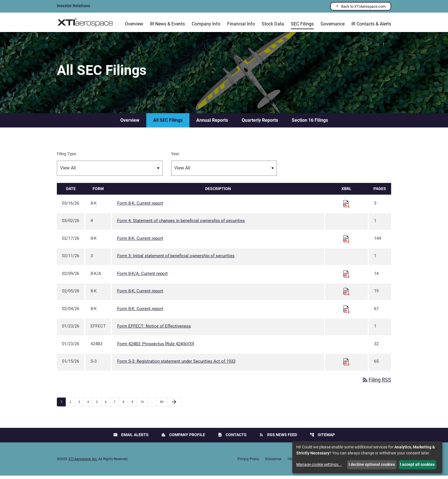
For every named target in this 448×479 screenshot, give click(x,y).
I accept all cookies (417, 464)
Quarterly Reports (260, 124)
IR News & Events (167, 24)
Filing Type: (67, 157)
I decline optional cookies (372, 464)
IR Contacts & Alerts (371, 24)
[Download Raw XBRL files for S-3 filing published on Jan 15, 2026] (346, 365)
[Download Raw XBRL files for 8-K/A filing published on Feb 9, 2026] (346, 277)
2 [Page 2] (72, 405)
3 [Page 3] (81, 405)
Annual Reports (212, 124)
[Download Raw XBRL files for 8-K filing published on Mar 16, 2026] (346, 207)
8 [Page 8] (125, 405)
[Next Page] (174, 406)
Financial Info (241, 24)
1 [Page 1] (63, 405)
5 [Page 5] (99, 405)
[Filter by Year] (224, 172)
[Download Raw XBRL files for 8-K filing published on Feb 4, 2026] (346, 312)
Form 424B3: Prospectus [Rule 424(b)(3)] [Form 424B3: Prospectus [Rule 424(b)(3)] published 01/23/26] (156, 347)
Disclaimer (273, 462)
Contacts (232, 438)
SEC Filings (302, 24)
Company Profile (183, 438)
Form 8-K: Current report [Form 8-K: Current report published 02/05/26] (140, 295)
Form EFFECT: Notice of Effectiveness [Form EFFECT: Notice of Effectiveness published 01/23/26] (154, 330)
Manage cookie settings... (319, 464)
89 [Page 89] (163, 405)
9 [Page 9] (134, 405)
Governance (333, 24)
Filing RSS (376, 383)
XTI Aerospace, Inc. (83, 462)
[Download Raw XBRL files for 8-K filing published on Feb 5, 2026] (346, 295)
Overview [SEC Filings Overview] (130, 124)
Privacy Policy (248, 462)
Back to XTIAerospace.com (363, 6)
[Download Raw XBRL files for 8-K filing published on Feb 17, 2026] (346, 242)
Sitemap (322, 438)
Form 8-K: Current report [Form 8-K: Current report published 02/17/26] (140, 242)
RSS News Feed (278, 438)
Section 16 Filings (310, 124)
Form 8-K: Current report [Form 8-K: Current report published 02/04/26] (140, 312)
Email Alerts (131, 438)
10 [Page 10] (144, 405)
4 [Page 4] (90, 405)
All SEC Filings (168, 124)
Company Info (206, 24)
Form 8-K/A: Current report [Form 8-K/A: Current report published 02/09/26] (142, 277)
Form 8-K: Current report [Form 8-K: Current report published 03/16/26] (140, 207)
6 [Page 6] (107, 405)
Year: (176, 157)
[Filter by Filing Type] (110, 172)
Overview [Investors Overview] (134, 24)
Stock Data (273, 24)
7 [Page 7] (116, 405)
